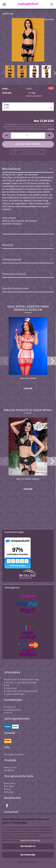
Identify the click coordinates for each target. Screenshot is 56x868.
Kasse (8, 789)
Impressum (10, 707)
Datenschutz (11, 688)
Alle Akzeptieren (28, 846)
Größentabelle (12, 259)
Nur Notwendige (28, 855)
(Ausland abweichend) (34, 96)
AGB (7, 685)
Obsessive (49, 19)
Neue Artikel (11, 768)
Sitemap (9, 792)
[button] (52, 361)
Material (8, 245)
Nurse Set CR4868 (28, 378)
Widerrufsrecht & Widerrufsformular (22, 680)
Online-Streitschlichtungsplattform (21, 691)
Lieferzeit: (7, 93)
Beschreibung (11, 169)
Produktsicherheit (14, 274)
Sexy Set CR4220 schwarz (28, 479)
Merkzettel (10, 783)
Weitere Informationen (28, 862)
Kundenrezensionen (15, 288)
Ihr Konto (9, 786)
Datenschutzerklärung (30, 840)
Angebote (9, 770)
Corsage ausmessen (14, 755)
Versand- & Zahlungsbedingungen (21, 682)
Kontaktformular (13, 710)
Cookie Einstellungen (15, 694)
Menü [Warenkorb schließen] (4, 4)
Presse (8, 713)
